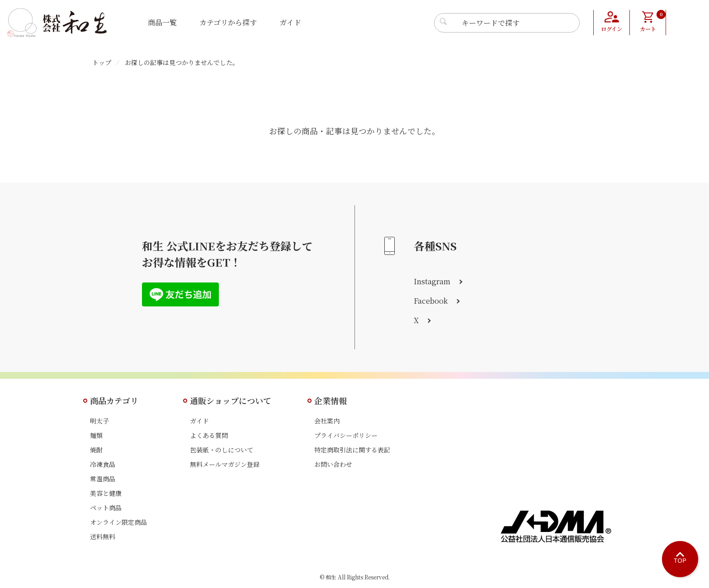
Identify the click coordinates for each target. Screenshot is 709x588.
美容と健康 (106, 493)
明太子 (99, 421)
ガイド (290, 22)
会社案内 (327, 421)
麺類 (96, 435)
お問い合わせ (333, 464)
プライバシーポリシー (346, 435)
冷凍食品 (103, 464)
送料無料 (103, 536)
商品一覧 (162, 22)
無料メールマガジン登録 (225, 464)
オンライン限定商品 (118, 522)
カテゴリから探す (228, 22)
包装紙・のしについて (222, 450)
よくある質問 (209, 435)
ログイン (612, 29)
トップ (102, 62)
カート (652, 22)
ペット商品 (106, 508)
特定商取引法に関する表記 (352, 450)
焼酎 (96, 450)
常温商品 (103, 479)
